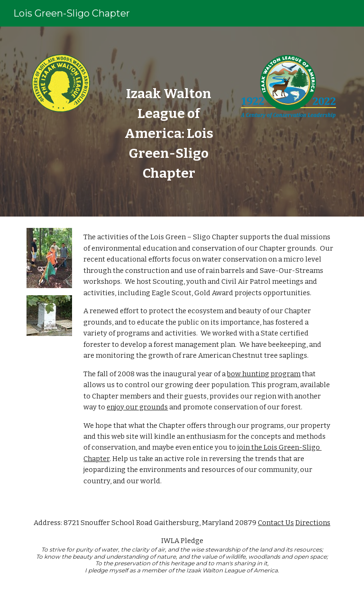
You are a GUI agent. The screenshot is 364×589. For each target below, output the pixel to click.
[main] (168, 134)
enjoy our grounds (137, 407)
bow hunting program (264, 374)
